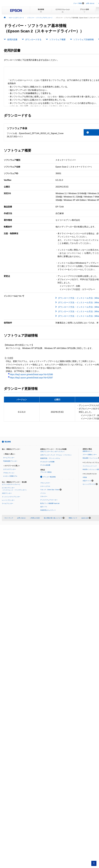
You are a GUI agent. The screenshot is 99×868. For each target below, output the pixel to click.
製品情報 (8, 442)
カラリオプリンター (10, 469)
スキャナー (44, 496)
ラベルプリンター (8, 503)
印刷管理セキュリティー (48, 510)
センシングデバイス (89, 484)
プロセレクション (9, 473)
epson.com (85, 518)
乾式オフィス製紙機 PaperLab (50, 503)
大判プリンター (7, 493)
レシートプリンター (8, 500)
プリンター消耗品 (46, 472)
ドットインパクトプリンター (11, 497)
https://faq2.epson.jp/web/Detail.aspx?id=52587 (30, 378)
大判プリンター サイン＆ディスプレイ (52, 451)
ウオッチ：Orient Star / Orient (50, 490)
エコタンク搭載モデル (10, 476)
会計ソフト (44, 507)
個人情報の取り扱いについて (54, 518)
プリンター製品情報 (49, 477)
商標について (73, 518)
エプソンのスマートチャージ (11, 484)
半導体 (85, 477)
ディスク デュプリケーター (49, 500)
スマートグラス (45, 486)
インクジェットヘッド (90, 466)
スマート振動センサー (90, 455)
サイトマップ (9, 518)
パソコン (43, 493)
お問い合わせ (90, 3)
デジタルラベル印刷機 (47, 462)
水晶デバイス (87, 481)
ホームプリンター (9, 458)
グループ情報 (78, 3)
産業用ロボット (88, 451)
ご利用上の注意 (35, 518)
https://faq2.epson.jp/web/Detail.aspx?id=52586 (30, 374)
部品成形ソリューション (90, 458)
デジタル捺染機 (45, 465)
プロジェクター (45, 483)
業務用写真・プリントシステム (50, 458)
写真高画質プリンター (10, 461)
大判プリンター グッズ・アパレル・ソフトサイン (56, 455)
